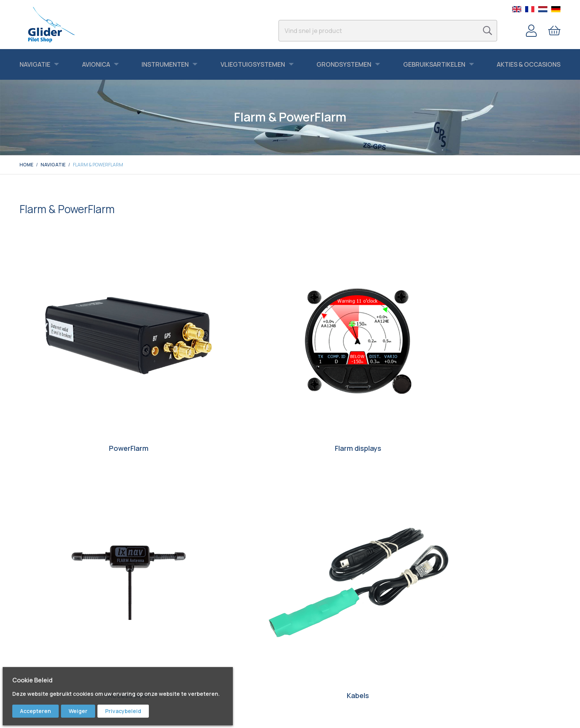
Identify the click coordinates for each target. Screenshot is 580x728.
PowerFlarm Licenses (83, 398)
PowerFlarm (83, 356)
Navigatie (53, 165)
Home (26, 165)
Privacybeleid (123, 711)
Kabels (497, 356)
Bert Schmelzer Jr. (180, 666)
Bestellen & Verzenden (323, 623)
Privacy (305, 666)
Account (531, 31)
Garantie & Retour (318, 644)
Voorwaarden (312, 655)
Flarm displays (221, 356)
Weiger (78, 711)
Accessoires (359, 356)
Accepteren (35, 711)
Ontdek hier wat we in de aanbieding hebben (290, 516)
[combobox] (388, 31)
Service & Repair (316, 633)
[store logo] (51, 25)
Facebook (170, 623)
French (530, 9)
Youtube (168, 633)
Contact (306, 612)
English (517, 9)
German (556, 9)
